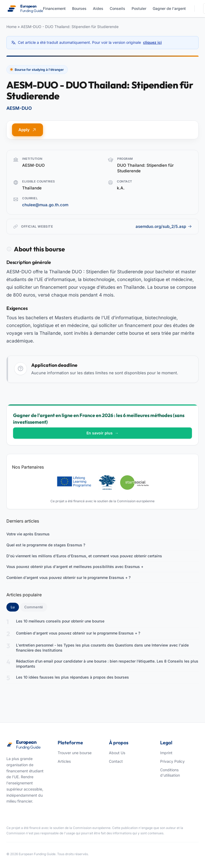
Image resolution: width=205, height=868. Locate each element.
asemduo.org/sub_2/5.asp (164, 226)
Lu (15, 607)
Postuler (139, 8)
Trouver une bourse (75, 753)
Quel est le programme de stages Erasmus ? (46, 545)
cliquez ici (152, 42)
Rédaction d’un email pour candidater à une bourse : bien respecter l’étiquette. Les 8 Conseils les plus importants (107, 664)
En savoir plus (102, 433)
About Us (117, 753)
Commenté (34, 607)
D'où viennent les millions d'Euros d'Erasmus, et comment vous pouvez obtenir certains (84, 556)
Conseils (117, 8)
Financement (54, 8)
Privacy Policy (172, 761)
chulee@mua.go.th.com (45, 205)
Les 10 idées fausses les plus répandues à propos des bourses (72, 677)
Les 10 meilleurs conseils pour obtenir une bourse (60, 621)
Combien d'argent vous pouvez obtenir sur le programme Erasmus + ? (68, 577)
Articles (64, 761)
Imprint (166, 753)
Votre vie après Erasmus (28, 534)
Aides (98, 8)
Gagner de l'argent (169, 8)
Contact (116, 761)
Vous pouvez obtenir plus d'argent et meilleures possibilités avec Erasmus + (75, 567)
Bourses (79, 8)
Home (11, 27)
